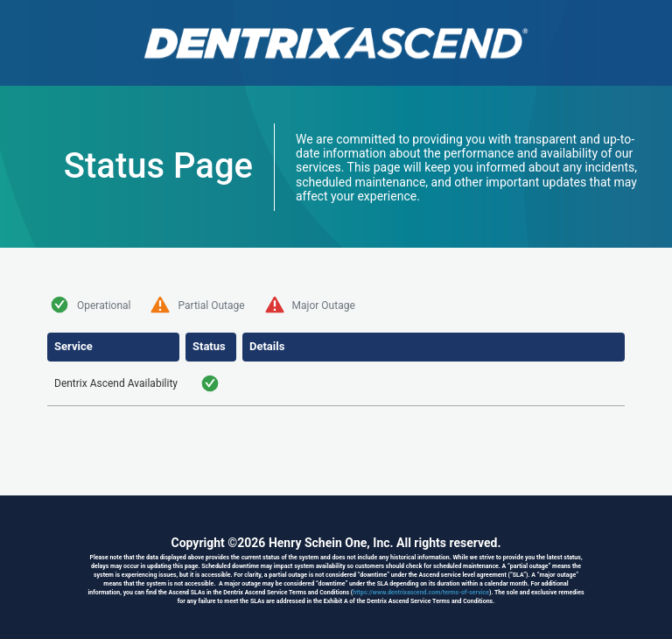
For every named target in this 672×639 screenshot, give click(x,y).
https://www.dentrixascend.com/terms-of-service (421, 593)
